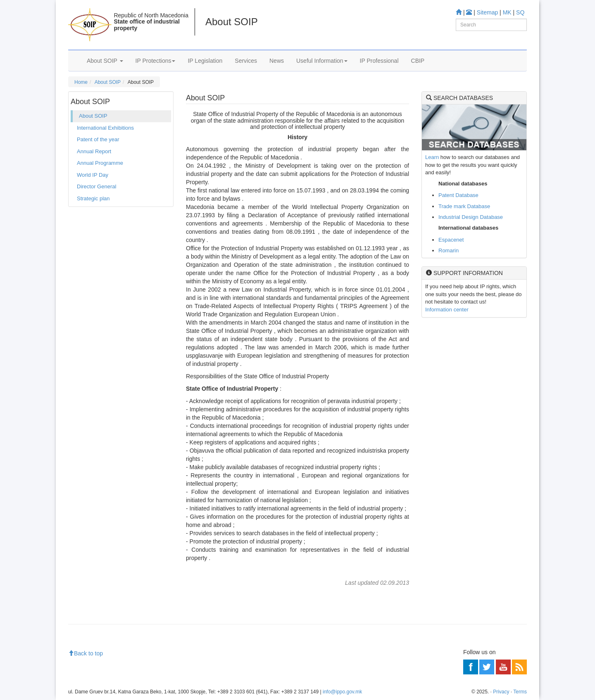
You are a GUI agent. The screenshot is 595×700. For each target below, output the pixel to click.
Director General (96, 186)
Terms (520, 692)
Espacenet (451, 240)
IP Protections (156, 61)
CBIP (418, 61)
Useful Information (322, 61)
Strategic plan (93, 198)
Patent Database (458, 195)
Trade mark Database (464, 206)
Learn (432, 157)
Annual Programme (100, 163)
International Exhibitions (105, 128)
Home (81, 82)
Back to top (86, 653)
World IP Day (93, 175)
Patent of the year (98, 139)
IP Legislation (205, 61)
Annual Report (94, 151)
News (277, 61)
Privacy (501, 692)
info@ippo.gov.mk (342, 692)
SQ (520, 12)
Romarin (449, 250)
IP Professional (379, 61)
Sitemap (487, 12)
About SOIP (105, 61)
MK (507, 12)
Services (246, 61)
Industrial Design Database (471, 217)
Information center (447, 310)
